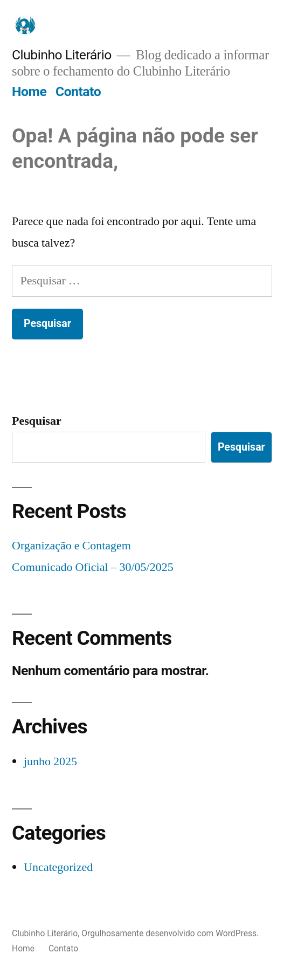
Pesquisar (37, 421)
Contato (78, 91)
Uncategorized (58, 867)
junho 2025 (50, 761)
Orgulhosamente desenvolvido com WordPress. (170, 933)
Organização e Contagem (71, 546)
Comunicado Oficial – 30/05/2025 (93, 567)
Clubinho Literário (62, 55)
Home (29, 91)
